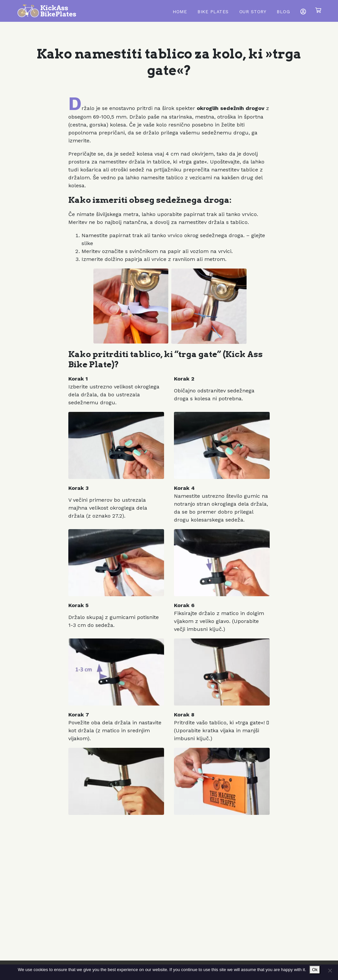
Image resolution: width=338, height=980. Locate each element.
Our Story (253, 12)
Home (180, 12)
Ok (315, 970)
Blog (283, 12)
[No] (330, 970)
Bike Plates (213, 12)
